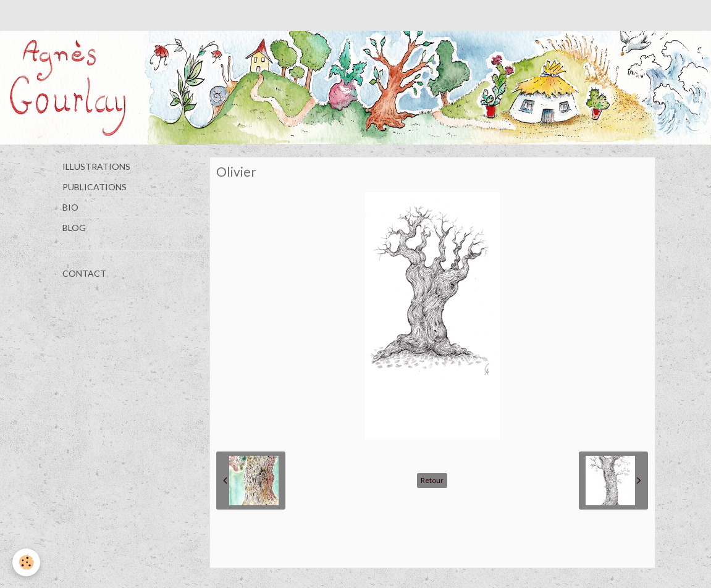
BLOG (74, 228)
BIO (70, 207)
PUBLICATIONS (95, 187)
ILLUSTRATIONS (96, 166)
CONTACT (84, 273)
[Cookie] (26, 562)
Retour (432, 480)
